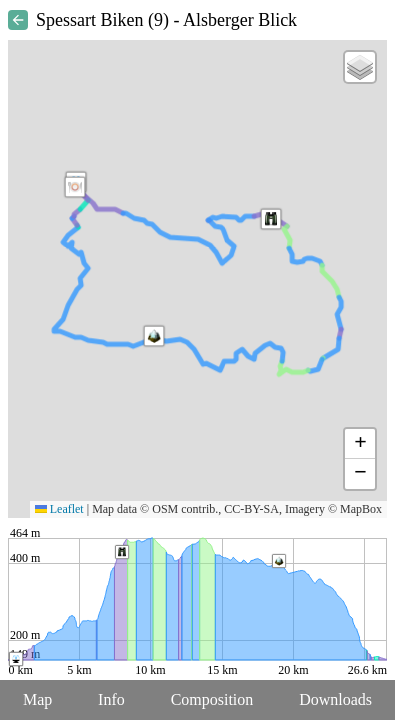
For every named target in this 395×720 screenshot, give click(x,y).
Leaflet (59, 509)
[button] (154, 336)
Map (37, 699)
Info (111, 699)
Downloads (335, 699)
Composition (212, 699)
